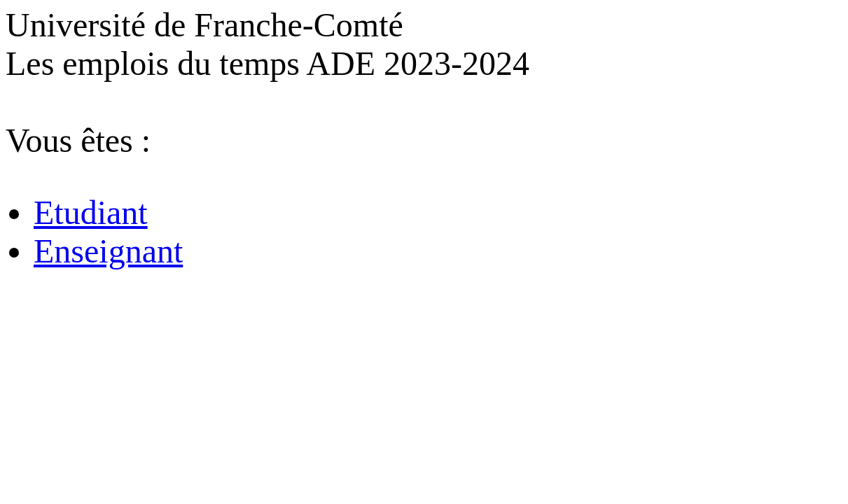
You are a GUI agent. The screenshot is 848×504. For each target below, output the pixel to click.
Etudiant (91, 212)
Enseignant (108, 251)
